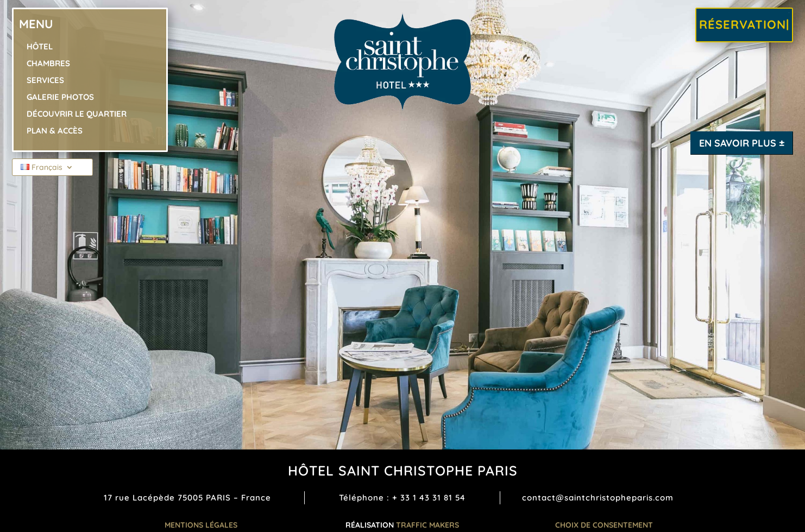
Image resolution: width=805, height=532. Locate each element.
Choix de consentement (604, 525)
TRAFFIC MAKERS (427, 525)
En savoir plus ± (742, 143)
